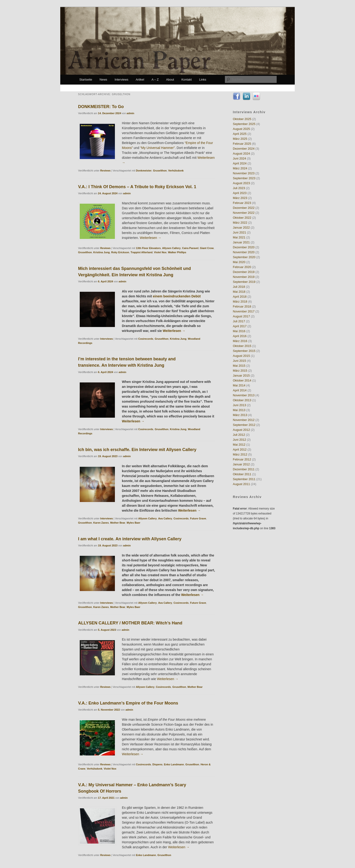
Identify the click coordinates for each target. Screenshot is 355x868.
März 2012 (240, 454)
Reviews (106, 171)
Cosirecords (146, 339)
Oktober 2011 (242, 474)
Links (203, 80)
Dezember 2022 (244, 208)
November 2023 (244, 173)
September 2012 (244, 425)
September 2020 (244, 257)
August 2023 (241, 183)
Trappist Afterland (142, 252)
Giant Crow (207, 248)
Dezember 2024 (244, 149)
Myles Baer (133, 523)
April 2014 (240, 390)
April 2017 (240, 326)
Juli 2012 (239, 435)
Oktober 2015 (242, 346)
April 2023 (240, 193)
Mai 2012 (239, 445)
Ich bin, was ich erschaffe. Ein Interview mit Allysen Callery (137, 450)
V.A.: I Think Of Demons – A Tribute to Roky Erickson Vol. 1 (137, 187)
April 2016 (240, 336)
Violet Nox (160, 252)
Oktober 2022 (242, 218)
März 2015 (240, 371)
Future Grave (198, 518)
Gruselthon (160, 171)
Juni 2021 (239, 232)
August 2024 (241, 154)
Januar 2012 (241, 464)
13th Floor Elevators (148, 248)
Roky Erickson (120, 252)
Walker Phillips (177, 252)
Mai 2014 (239, 385)
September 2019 (244, 282)
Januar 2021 (241, 242)
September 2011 (244, 479)
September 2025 (244, 124)
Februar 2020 (242, 267)
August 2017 (241, 316)
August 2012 (241, 430)
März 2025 (240, 139)
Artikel (140, 80)
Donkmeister (144, 171)
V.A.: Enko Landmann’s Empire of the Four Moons (128, 703)
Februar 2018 (242, 306)
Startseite (86, 80)
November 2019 (244, 277)
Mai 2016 (239, 331)
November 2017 (244, 311)
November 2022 (244, 213)
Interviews (122, 80)
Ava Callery (165, 518)
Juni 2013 (239, 405)
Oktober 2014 (242, 380)
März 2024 (240, 168)
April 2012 (240, 450)
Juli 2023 (239, 188)
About (170, 80)
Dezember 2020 (244, 247)
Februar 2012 (242, 459)
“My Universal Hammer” (158, 148)
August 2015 (241, 356)
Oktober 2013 (242, 400)
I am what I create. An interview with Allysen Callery (130, 539)
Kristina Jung (102, 252)
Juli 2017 (239, 321)
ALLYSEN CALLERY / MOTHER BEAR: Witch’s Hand (130, 623)
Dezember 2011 (244, 469)
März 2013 (240, 415)
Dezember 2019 (244, 272)
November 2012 (244, 420)
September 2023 (244, 178)
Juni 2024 (239, 158)
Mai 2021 (239, 237)
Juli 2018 (239, 287)
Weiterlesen (151, 238)
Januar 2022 (241, 228)
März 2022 (240, 223)
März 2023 (240, 198)
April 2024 (240, 163)
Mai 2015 (239, 366)
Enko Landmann (174, 764)
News (104, 80)
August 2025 (241, 129)
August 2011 (241, 484)
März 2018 (240, 302)
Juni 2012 (239, 440)
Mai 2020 (239, 262)
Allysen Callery (172, 248)
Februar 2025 (242, 144)
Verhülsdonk (176, 171)
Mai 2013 (239, 410)
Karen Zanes (101, 523)
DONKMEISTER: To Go (101, 107)
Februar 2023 (242, 203)
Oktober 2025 (242, 119)
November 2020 (244, 252)
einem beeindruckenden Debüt (177, 296)
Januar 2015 (241, 376)
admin (130, 113)
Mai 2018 (239, 292)
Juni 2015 (239, 361)
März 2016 (240, 341)
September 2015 (244, 351)
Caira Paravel (190, 248)
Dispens (157, 764)
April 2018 (240, 297)
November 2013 (244, 395)
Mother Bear (118, 523)
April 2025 (240, 134)
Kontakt (187, 80)
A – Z (155, 80)
